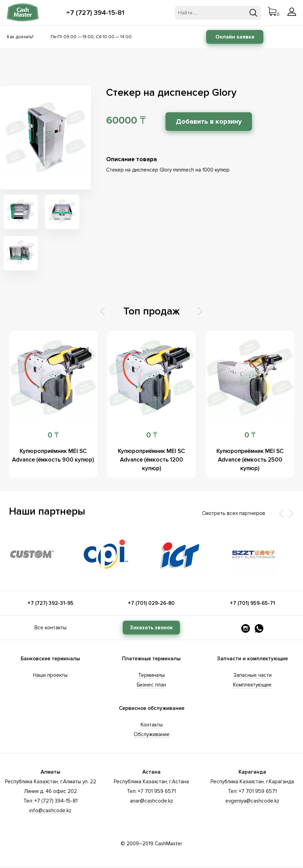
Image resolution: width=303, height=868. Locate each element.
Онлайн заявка (235, 37)
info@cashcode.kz (50, 810)
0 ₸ (53, 435)
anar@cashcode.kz (151, 801)
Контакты (152, 725)
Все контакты (50, 628)
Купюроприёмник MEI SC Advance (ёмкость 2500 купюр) (250, 460)
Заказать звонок (151, 628)
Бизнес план (151, 685)
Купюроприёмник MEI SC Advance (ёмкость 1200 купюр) (151, 460)
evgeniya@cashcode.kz (252, 801)
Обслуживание (152, 734)
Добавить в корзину (209, 122)
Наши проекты (50, 675)
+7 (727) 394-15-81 (95, 13)
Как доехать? (20, 37)
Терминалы (151, 675)
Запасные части (253, 675)
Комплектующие (252, 685)
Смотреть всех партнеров (234, 513)
